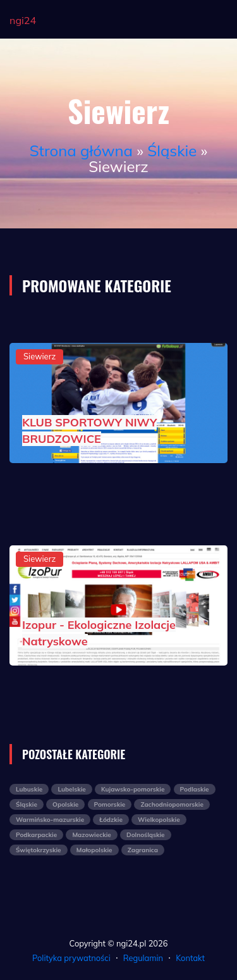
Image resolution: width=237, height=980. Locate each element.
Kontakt (190, 958)
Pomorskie (110, 804)
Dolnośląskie (146, 835)
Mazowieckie (91, 835)
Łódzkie (111, 820)
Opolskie (65, 804)
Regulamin (143, 958)
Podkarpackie (36, 835)
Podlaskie (195, 789)
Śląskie (172, 151)
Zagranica (143, 850)
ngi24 (23, 20)
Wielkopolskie (159, 820)
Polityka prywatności (71, 958)
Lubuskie (29, 789)
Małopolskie (94, 850)
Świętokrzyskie (39, 850)
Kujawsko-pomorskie (133, 789)
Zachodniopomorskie (172, 804)
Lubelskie (71, 789)
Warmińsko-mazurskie (50, 820)
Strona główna (81, 151)
